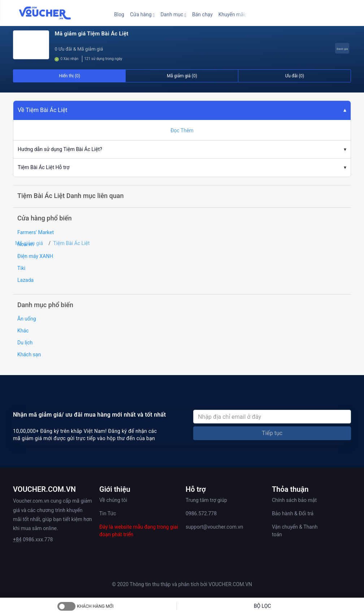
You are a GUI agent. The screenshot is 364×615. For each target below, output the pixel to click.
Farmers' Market (36, 232)
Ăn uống (27, 319)
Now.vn (26, 244)
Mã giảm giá (29, 243)
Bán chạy (202, 14)
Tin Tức (108, 513)
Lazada (25, 280)
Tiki (21, 268)
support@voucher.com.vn (214, 527)
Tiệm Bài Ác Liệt (71, 243)
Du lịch (25, 343)
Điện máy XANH (35, 256)
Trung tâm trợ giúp (206, 500)
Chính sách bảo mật (294, 500)
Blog (119, 14)
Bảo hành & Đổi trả (293, 513)
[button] (142, 15)
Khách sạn (29, 354)
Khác (23, 331)
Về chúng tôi (113, 500)
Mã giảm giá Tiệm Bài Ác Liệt (91, 34)
